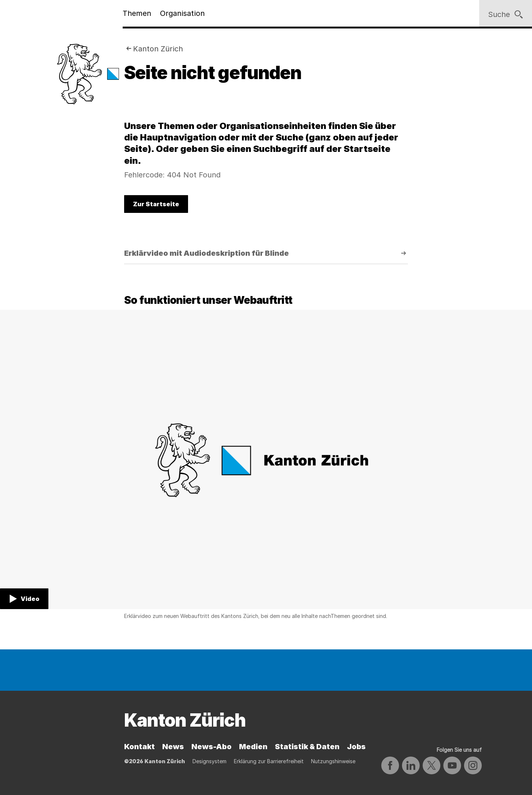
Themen (137, 13)
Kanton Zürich (158, 49)
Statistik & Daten (307, 747)
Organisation (182, 13)
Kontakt (139, 747)
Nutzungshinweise (333, 761)
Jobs (356, 747)
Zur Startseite (156, 204)
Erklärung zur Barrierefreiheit (269, 761)
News (173, 747)
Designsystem (209, 761)
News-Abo (212, 747)
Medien (253, 747)
